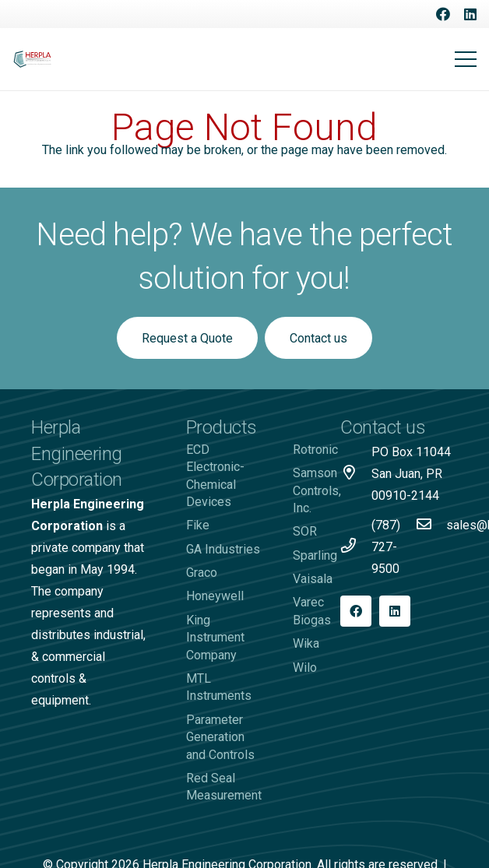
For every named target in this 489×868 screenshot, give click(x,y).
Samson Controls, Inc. (317, 490)
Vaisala (313, 579)
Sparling (315, 555)
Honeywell (215, 596)
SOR (305, 531)
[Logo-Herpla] (33, 60)
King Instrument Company (215, 638)
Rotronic (315, 450)
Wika (306, 643)
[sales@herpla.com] (431, 525)
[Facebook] (443, 14)
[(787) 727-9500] (356, 547)
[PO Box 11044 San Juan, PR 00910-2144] (356, 474)
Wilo (305, 668)
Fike (198, 525)
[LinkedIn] (470, 14)
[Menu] (466, 59)
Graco (202, 573)
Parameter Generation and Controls (220, 737)
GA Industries (223, 549)
